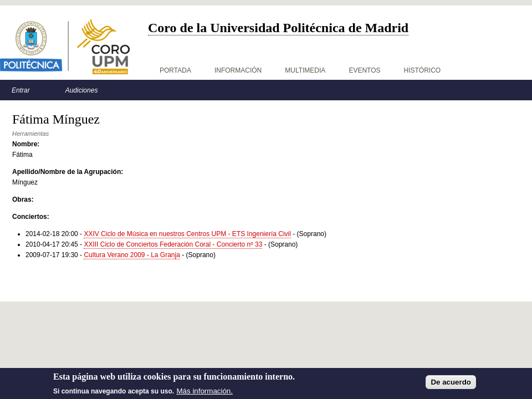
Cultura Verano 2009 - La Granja (132, 255)
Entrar (21, 90)
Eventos (364, 70)
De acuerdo (451, 385)
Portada (175, 70)
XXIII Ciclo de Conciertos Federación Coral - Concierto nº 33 (173, 244)
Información (238, 70)
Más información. (205, 394)
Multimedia (305, 70)
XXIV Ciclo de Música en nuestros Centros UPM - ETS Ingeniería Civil (187, 234)
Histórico (423, 70)
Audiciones (82, 90)
